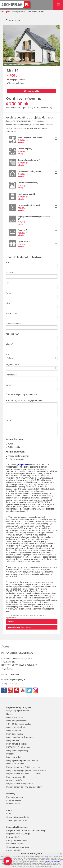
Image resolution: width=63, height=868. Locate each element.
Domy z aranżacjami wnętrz (18, 750)
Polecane (10, 754)
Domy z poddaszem (15, 734)
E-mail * (9, 385)
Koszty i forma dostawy (17, 840)
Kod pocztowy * (12, 334)
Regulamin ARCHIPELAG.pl (18, 834)
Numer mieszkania (14, 324)
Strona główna (6, 12)
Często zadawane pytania (18, 817)
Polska (10, 358)
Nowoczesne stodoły (15, 764)
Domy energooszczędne (17, 721)
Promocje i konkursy (15, 797)
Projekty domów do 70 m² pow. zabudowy (24, 787)
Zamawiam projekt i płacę (19, 627)
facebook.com (4, 690)
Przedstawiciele (13, 804)
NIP (7, 283)
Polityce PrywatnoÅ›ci (54, 861)
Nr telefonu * (11, 375)
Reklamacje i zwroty (15, 844)
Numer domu (11, 313)
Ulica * (8, 303)
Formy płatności (13, 837)
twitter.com (29, 690)
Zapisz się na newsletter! (17, 820)
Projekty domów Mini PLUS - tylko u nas (23, 767)
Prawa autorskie (13, 850)
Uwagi (8, 420)
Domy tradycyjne (14, 757)
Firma (8, 293)
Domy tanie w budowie (16, 727)
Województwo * (12, 365)
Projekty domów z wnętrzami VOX (21, 784)
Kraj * (8, 354)
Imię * (8, 262)
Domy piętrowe (13, 741)
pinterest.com (17, 690)
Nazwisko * (11, 273)
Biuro (9, 814)
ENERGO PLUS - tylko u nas (18, 747)
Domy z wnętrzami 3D (16, 777)
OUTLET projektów (14, 780)
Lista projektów (19, 12)
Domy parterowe (13, 731)
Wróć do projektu (31, 91)
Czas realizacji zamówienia (18, 847)
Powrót (11, 622)
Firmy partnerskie (14, 800)
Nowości (10, 714)
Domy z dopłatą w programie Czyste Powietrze (26, 770)
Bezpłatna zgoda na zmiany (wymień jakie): (24, 401)
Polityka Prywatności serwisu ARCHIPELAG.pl (26, 830)
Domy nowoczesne (14, 717)
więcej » (21, 143)
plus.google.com (10, 690)
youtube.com (23, 690)
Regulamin (23, 465)
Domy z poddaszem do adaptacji (20, 737)
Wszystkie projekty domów (18, 711)
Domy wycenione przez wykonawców (22, 760)
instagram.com (35, 690)
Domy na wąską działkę (16, 744)
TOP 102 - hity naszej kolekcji (19, 724)
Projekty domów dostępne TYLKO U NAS (24, 774)
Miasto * (9, 344)
